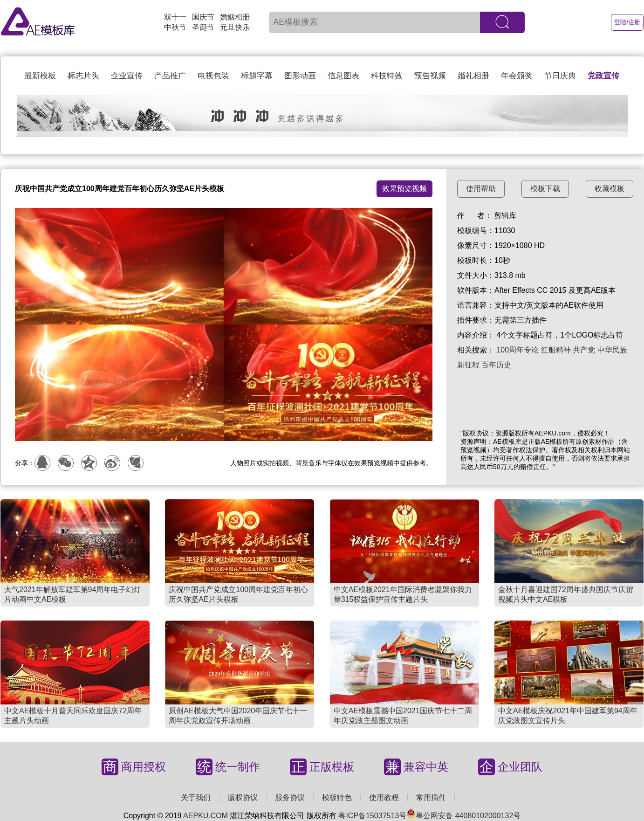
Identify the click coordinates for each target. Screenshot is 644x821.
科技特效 (387, 76)
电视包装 (213, 76)
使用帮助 (481, 189)
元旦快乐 (235, 27)
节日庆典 (560, 76)
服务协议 (290, 797)
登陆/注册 (627, 22)
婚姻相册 (235, 17)
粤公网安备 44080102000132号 (463, 816)
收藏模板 (610, 189)
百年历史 (496, 365)
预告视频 (430, 76)
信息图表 (343, 76)
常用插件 (431, 797)
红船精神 (556, 350)
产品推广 (170, 76)
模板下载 (545, 189)
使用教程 (384, 797)
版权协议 (243, 797)
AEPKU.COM (206, 816)
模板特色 (337, 797)
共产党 (584, 350)
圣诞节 (203, 27)
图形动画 (300, 76)
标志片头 (83, 76)
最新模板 (40, 76)
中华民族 (612, 350)
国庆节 (203, 17)
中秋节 (175, 27)
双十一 (175, 17)
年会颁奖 (517, 76)
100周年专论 (517, 350)
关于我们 (196, 797)
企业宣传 (127, 76)
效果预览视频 (404, 189)
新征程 (468, 365)
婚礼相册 (473, 76)
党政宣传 (603, 76)
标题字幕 (257, 76)
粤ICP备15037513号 (372, 816)
